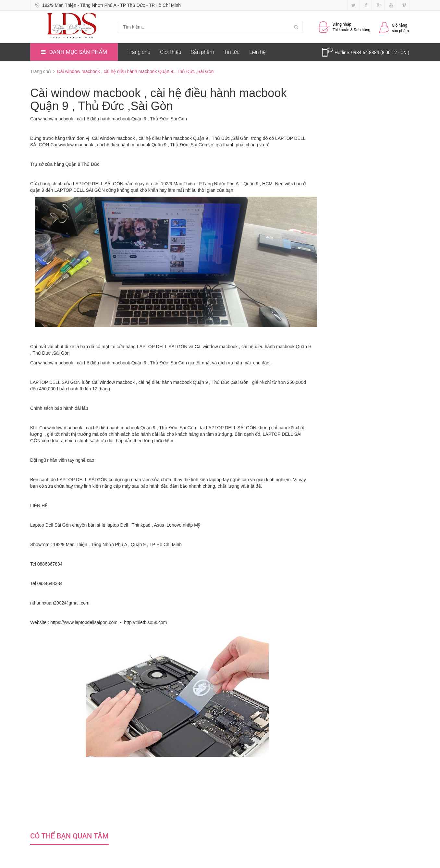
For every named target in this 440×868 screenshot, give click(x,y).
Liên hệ (257, 52)
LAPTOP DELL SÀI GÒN (98, 184)
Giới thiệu (171, 52)
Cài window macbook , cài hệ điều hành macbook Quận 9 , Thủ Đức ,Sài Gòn (109, 119)
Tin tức (232, 52)
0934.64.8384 (366, 53)
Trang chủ (139, 52)
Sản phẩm (203, 52)
